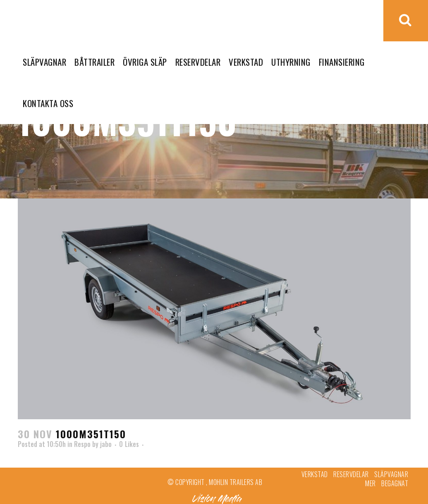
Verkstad (315, 474)
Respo (82, 444)
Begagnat (395, 483)
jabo (106, 444)
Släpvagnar (391, 474)
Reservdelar (351, 474)
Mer (371, 483)
